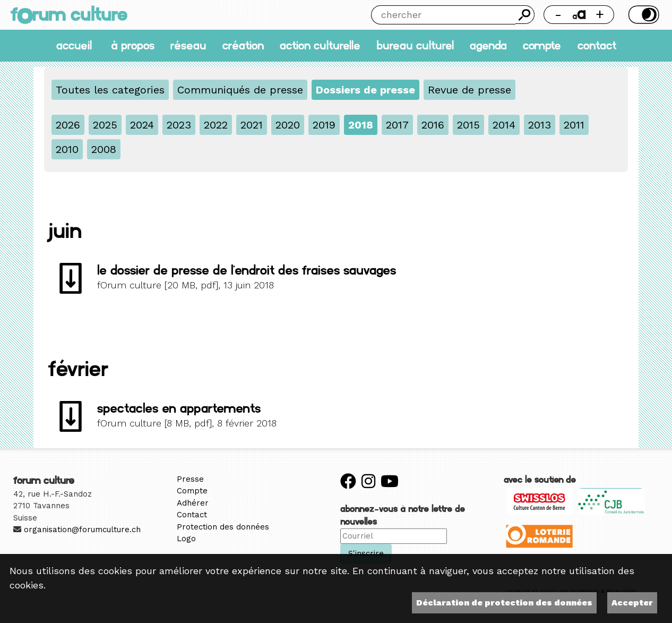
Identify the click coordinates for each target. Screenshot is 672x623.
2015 (468, 125)
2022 (216, 125)
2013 (540, 125)
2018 (361, 125)
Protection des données (223, 527)
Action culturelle (320, 45)
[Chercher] (443, 15)
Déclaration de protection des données (504, 603)
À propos (133, 45)
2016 (433, 125)
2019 (324, 125)
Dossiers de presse (365, 90)
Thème (643, 15)
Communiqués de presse (240, 90)
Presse (190, 479)
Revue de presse (469, 90)
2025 (105, 125)
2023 (179, 125)
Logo (186, 539)
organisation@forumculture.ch (82, 530)
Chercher (525, 15)
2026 (68, 125)
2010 (67, 149)
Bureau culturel (415, 45)
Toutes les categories (110, 90)
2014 (504, 125)
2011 (574, 125)
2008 (104, 149)
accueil (74, 45)
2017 (397, 125)
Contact (597, 45)
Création (243, 45)
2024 (142, 125)
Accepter (632, 603)
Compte (542, 45)
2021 (252, 125)
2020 (288, 125)
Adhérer (193, 503)
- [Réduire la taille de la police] (558, 14)
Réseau (188, 45)
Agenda (488, 45)
